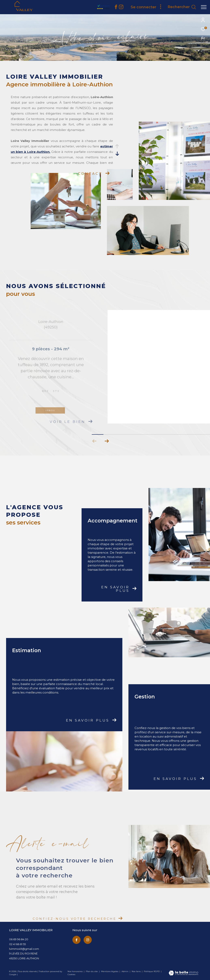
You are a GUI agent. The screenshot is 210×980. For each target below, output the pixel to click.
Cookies (71, 975)
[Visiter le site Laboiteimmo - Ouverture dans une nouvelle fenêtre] (183, 973)
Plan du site (92, 971)
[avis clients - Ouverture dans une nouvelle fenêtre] (126, 10)
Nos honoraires (75, 971)
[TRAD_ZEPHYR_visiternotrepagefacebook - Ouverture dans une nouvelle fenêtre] (116, 8)
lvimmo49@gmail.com (24, 949)
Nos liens (136, 971)
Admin (125, 971)
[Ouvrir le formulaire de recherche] (182, 7)
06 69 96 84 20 (19, 939)
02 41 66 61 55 (17, 944)
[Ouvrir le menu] (204, 7)
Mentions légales (110, 971)
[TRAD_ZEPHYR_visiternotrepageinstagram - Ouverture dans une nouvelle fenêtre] (88, 940)
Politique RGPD (152, 971)
